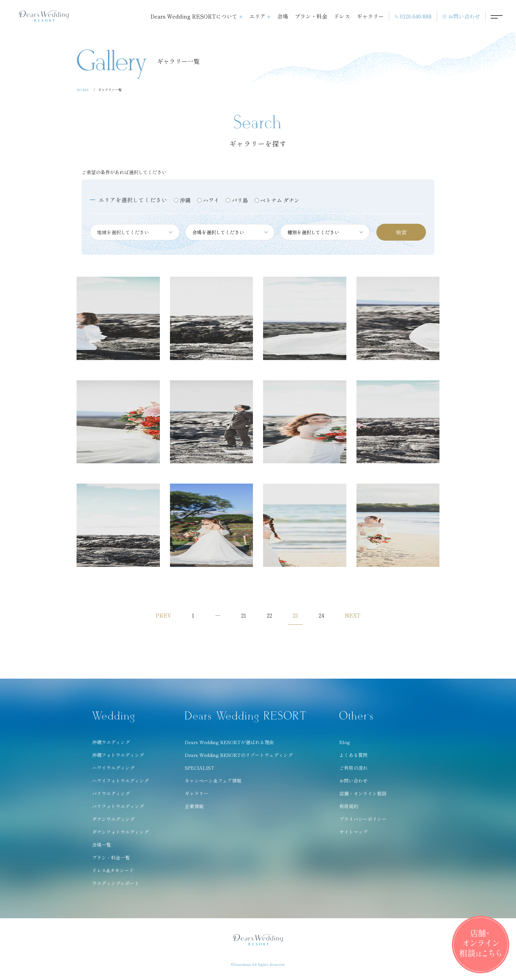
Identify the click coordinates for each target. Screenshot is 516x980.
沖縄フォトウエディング (118, 757)
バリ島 (240, 200)
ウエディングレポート (116, 885)
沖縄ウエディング (111, 744)
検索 (401, 232)
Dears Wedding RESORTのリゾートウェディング (239, 757)
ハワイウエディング (113, 770)
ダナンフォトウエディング (120, 834)
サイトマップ (353, 834)
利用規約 (349, 808)
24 (324, 616)
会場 (283, 16)
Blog (345, 744)
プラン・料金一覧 (111, 860)
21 (242, 616)
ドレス (342, 16)
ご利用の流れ (353, 770)
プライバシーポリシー (363, 821)
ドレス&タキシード (113, 872)
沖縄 (185, 200)
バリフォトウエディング (118, 808)
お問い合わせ (461, 16)
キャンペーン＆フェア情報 (213, 783)
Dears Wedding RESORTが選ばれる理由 (229, 744)
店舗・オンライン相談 (363, 795)
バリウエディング (111, 795)
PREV (158, 616)
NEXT (357, 616)
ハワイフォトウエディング (120, 783)
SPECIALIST (200, 770)
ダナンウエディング (113, 821)
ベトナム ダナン (280, 200)
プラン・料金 (311, 16)
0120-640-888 (413, 16)
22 (270, 616)
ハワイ (211, 200)
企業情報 (194, 808)
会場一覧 (102, 847)
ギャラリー (370, 16)
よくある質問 (353, 757)
